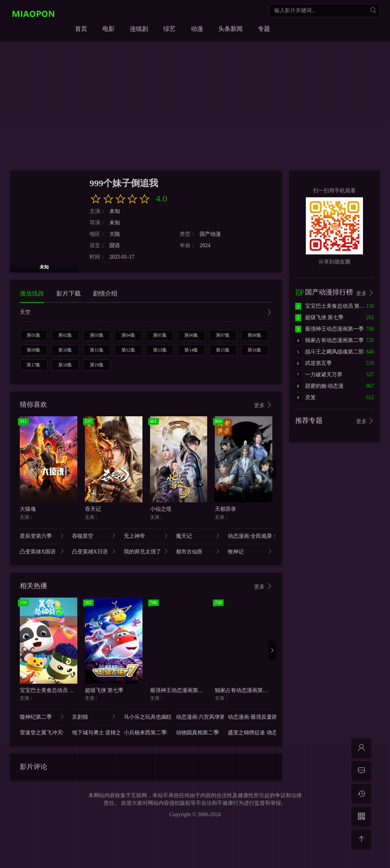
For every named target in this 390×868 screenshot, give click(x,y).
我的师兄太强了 (146, 551)
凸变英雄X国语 (42, 551)
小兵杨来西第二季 (146, 732)
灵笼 (305, 397)
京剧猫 (94, 717)
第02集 (65, 335)
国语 (115, 245)
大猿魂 (28, 509)
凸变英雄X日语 (94, 551)
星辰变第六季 (42, 536)
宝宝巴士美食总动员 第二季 (53, 690)
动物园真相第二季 (198, 732)
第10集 (65, 350)
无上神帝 (146, 536)
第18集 (65, 365)
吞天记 (93, 509)
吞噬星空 (94, 536)
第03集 (97, 335)
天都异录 (225, 509)
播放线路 (32, 293)
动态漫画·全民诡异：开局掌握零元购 (250, 536)
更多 (263, 405)
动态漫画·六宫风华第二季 (198, 717)
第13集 (160, 350)
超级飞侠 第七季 (104, 690)
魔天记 (198, 536)
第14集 (191, 350)
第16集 (254, 350)
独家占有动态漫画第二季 (244, 690)
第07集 (223, 335)
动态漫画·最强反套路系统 (250, 717)
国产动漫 (210, 234)
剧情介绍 (105, 293)
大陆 (115, 234)
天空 (146, 313)
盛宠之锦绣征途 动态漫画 (250, 732)
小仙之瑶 (161, 509)
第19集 (97, 365)
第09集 (34, 350)
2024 (205, 245)
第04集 (128, 335)
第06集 (191, 335)
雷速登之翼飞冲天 (42, 732)
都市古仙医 (198, 551)
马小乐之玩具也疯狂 (146, 717)
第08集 (254, 335)
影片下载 (69, 293)
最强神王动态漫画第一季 (179, 690)
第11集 (97, 350)
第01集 (34, 335)
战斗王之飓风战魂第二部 (329, 352)
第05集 (160, 335)
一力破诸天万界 (319, 375)
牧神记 (250, 551)
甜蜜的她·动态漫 (320, 386)
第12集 (128, 350)
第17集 (34, 365)
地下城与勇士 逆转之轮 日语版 (94, 732)
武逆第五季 (313, 363)
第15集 (223, 350)
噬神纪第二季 (42, 717)
